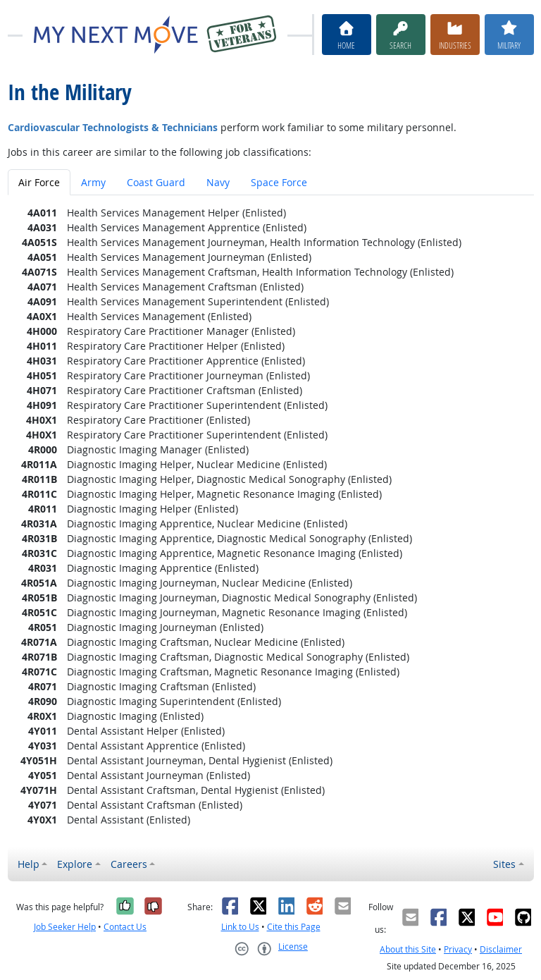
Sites (504, 864)
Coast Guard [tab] (156, 182)
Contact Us (125, 927)
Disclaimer (501, 949)
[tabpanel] (271, 516)
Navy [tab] (218, 182)
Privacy (458, 949)
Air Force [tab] (39, 182)
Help (29, 864)
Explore (75, 864)
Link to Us (240, 927)
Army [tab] (93, 182)
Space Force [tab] (279, 182)
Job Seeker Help (65, 927)
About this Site (408, 949)
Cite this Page (294, 927)
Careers (129, 864)
